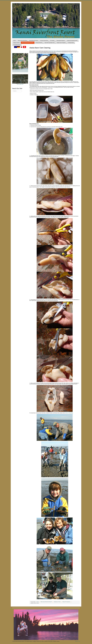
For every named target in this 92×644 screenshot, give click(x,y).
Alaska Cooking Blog (69, 413)
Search (12, 90)
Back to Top (78, 641)
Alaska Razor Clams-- (55, 51)
